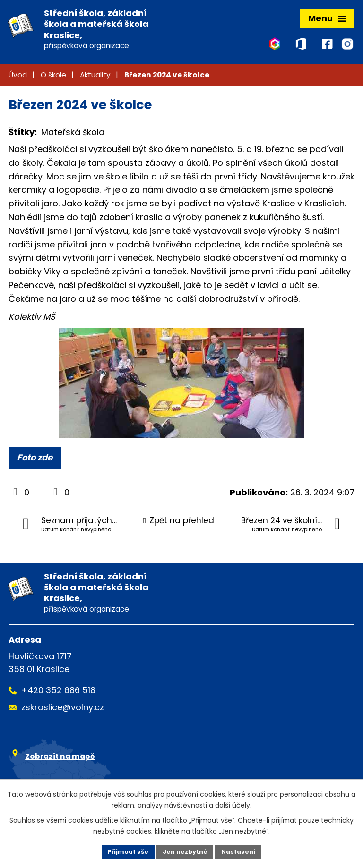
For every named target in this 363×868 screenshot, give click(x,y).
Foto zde (35, 461)
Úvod (18, 78)
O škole (53, 78)
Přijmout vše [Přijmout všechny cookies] (123, 851)
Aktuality (95, 78)
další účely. (233, 804)
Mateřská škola (73, 136)
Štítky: (23, 136)
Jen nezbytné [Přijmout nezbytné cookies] (185, 851)
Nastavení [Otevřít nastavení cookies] (244, 851)
